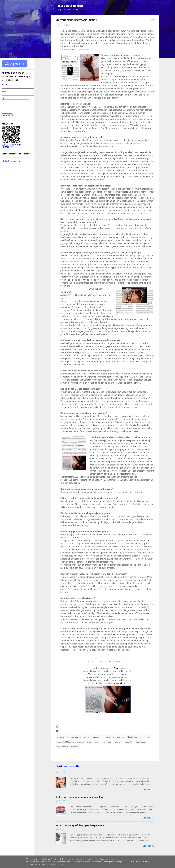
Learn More (135, 862)
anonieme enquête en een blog (111, 683)
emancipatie (98, 737)
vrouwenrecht (141, 742)
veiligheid (118, 742)
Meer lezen (148, 790)
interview (121, 737)
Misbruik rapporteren (11, 161)
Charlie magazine (74, 737)
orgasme (81, 742)
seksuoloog (106, 742)
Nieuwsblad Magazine (65, 742)
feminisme (110, 737)
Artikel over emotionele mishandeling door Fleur (80, 797)
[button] (153, 21)
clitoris (87, 737)
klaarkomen (132, 737)
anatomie (60, 737)
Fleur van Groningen (70, 6)
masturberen (145, 737)
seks (97, 742)
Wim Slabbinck (62, 747)
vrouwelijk (128, 742)
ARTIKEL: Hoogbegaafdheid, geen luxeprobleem (80, 825)
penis (90, 742)
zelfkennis (75, 747)
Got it (146, 862)
